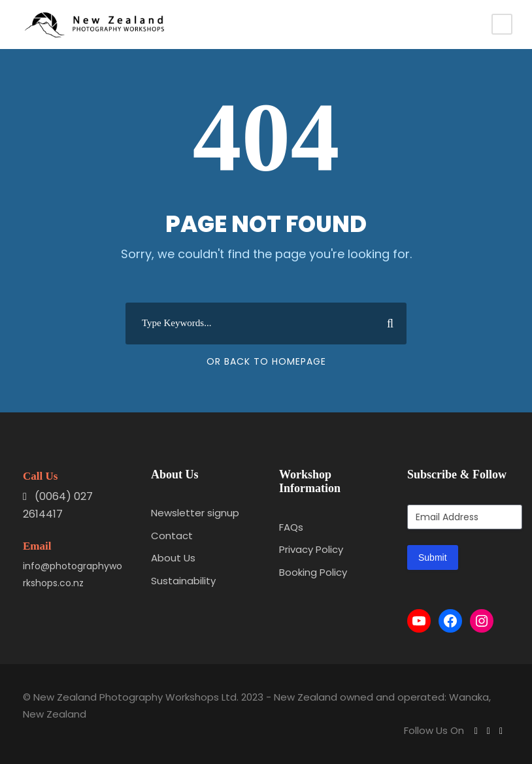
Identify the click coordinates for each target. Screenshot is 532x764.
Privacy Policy (311, 549)
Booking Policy (313, 572)
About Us (173, 558)
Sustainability (183, 581)
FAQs (291, 527)
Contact (172, 536)
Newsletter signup (195, 513)
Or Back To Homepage (266, 361)
